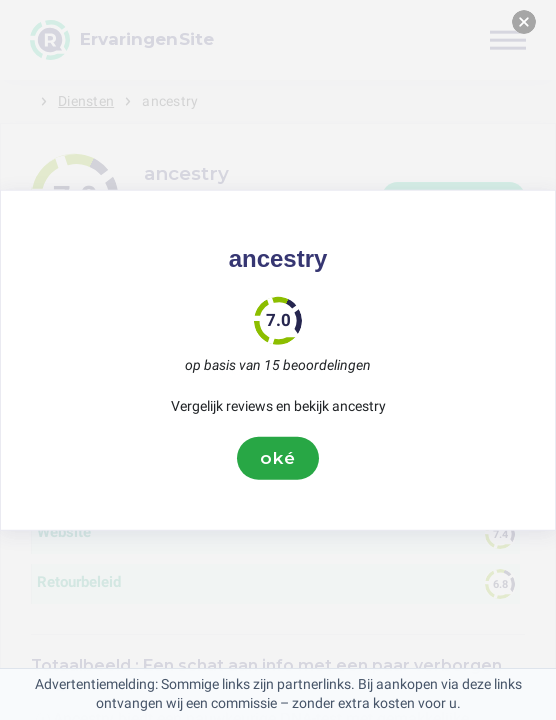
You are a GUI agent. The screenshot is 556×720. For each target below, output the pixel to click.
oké (278, 458)
